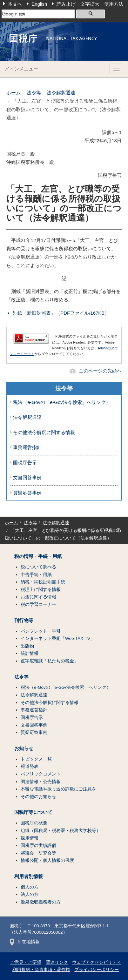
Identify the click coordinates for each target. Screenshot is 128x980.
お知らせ (24, 748)
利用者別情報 (29, 876)
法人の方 (30, 894)
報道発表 (30, 766)
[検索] (38, 14)
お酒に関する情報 (38, 597)
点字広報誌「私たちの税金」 (50, 661)
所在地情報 (25, 942)
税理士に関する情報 (41, 590)
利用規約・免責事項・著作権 (41, 970)
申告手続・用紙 (36, 575)
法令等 (34, 93)
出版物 (27, 646)
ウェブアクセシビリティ (97, 962)
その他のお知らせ (38, 797)
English (39, 4)
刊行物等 (24, 621)
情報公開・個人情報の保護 (47, 860)
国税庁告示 (25, 463)
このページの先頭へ (100, 371)
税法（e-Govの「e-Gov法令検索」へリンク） (62, 402)
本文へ (15, 4)
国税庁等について (33, 812)
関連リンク (57, 962)
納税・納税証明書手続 (43, 582)
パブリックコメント (41, 774)
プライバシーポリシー (97, 970)
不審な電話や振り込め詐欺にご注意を (58, 789)
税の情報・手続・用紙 (38, 556)
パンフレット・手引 (41, 631)
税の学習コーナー (38, 604)
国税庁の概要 (34, 823)
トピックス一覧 (36, 759)
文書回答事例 (27, 478)
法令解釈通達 (61, 93)
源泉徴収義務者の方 (41, 902)
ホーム (13, 93)
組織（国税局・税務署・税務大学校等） (61, 831)
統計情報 (30, 653)
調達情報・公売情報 (41, 782)
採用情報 (30, 838)
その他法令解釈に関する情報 (44, 433)
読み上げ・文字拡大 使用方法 (90, 4)
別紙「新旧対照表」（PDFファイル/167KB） (61, 313)
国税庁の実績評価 (38, 846)
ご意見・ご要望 (26, 962)
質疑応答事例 (27, 493)
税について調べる (38, 567)
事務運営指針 (27, 447)
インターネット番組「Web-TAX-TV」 (58, 638)
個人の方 (30, 887)
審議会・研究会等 (38, 853)
